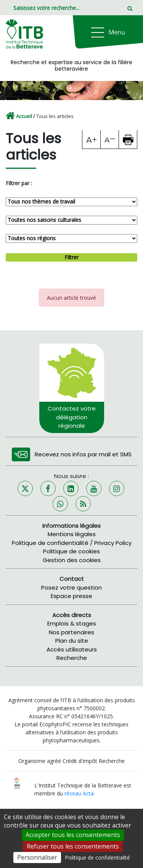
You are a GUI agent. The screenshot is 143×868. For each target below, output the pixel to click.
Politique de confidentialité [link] (97, 857)
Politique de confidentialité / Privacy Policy (72, 543)
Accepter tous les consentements (73, 835)
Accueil (24, 116)
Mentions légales (72, 534)
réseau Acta (79, 793)
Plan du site (72, 641)
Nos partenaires (71, 632)
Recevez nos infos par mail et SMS (83, 454)
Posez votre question (71, 588)
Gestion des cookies (72, 560)
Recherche (72, 658)
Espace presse (71, 596)
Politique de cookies (71, 551)
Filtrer (71, 257)
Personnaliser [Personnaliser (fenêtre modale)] (37, 857)
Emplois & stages (72, 623)
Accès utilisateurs (72, 649)
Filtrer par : (19, 183)
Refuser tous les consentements (73, 846)
